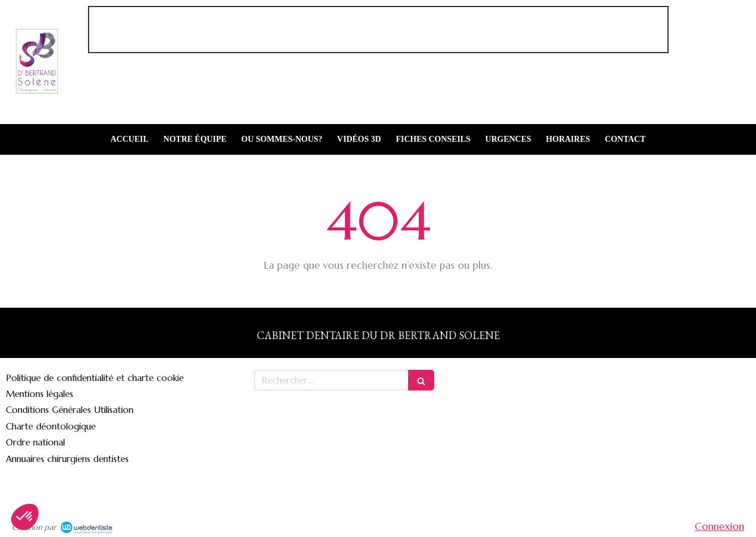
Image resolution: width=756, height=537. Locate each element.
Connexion (719, 526)
